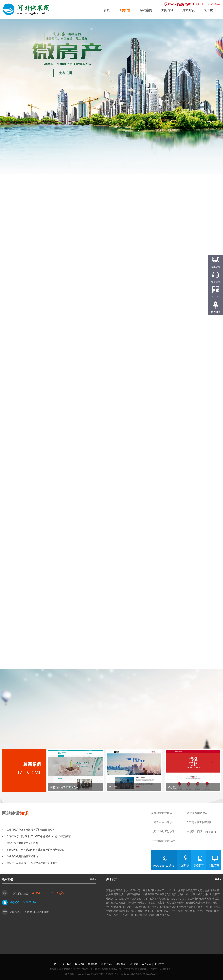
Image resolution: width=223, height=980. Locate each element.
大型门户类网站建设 (163, 832)
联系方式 (159, 964)
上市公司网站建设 (162, 822)
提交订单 (199, 865)
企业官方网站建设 (197, 813)
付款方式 (134, 964)
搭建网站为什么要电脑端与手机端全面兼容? (30, 830)
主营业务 (125, 10)
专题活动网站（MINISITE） (203, 832)
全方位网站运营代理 (163, 841)
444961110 (29, 902)
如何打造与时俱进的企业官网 (22, 843)
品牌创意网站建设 (162, 813)
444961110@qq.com (37, 912)
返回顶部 (216, 312)
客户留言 (146, 964)
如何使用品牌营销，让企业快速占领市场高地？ (32, 863)
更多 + (93, 879)
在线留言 (214, 865)
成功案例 (146, 10)
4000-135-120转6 (164, 865)
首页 (107, 10)
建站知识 (188, 10)
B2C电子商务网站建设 (200, 822)
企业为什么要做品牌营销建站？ (23, 856)
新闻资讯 (167, 10)
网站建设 (80, 964)
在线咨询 (184, 865)
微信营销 (93, 964)
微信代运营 (107, 964)
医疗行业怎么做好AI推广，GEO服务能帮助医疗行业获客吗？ (39, 836)
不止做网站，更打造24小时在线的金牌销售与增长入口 (36, 850)
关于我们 (210, 10)
